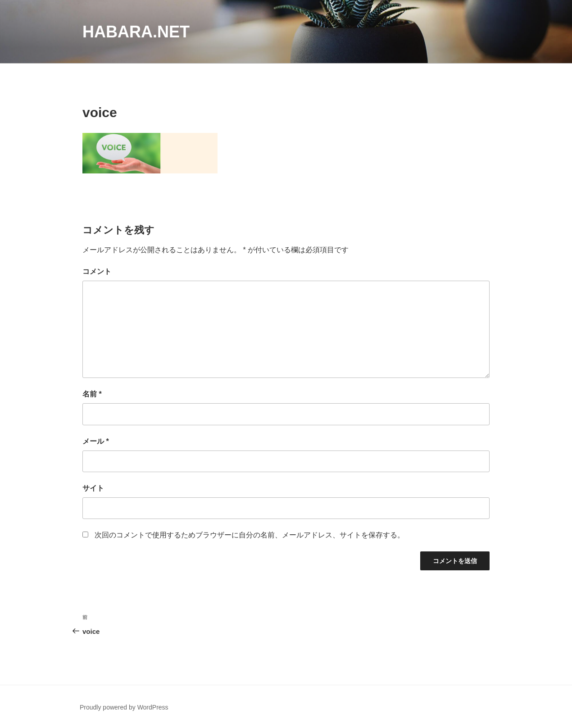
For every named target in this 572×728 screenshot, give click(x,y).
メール (96, 441)
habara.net (136, 32)
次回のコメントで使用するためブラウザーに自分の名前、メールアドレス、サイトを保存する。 (250, 535)
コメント (97, 271)
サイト (93, 488)
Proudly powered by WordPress (124, 707)
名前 (92, 394)
